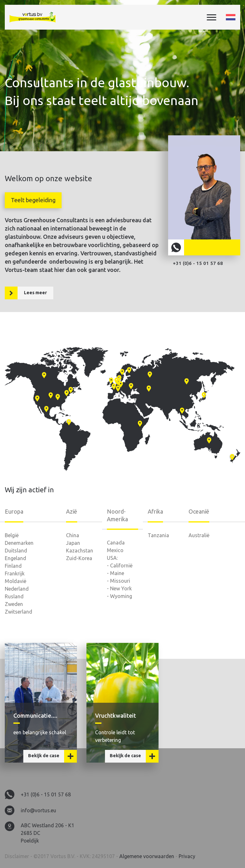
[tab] (33, 200)
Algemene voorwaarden (147, 856)
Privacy (187, 856)
